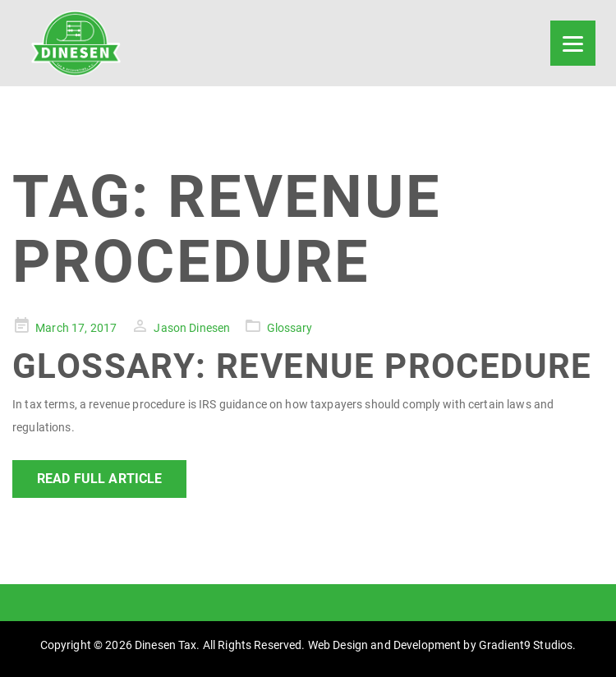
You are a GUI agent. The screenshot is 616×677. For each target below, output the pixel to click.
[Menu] (573, 43)
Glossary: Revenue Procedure (302, 366)
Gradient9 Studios (526, 645)
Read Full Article (99, 479)
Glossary (290, 328)
